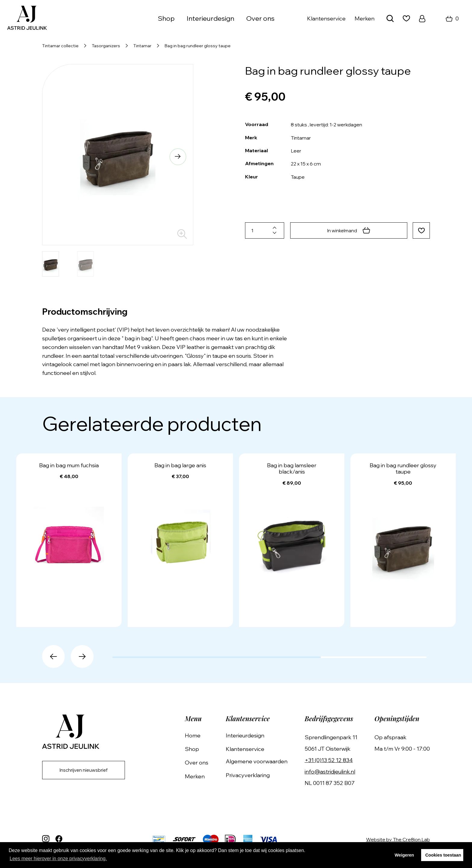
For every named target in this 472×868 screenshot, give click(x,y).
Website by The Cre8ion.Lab (398, 839)
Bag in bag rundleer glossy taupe (198, 46)
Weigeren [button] (404, 855)
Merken (365, 19)
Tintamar (142, 46)
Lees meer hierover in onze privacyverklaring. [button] (58, 859)
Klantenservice (326, 19)
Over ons (260, 18)
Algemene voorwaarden (260, 761)
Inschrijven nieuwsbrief (86, 771)
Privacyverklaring (251, 775)
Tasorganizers (106, 46)
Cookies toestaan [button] (443, 855)
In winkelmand (348, 230)
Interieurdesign (210, 18)
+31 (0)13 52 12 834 (331, 760)
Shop (166, 18)
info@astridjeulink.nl (332, 772)
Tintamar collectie (60, 46)
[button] (177, 157)
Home (198, 735)
